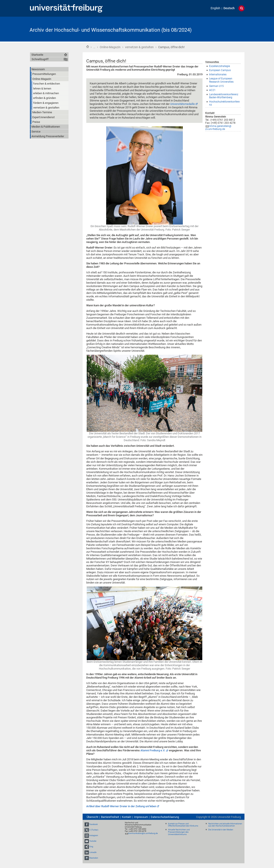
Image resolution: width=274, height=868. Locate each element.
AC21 (212, 90)
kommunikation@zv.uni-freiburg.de (143, 833)
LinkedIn (93, 852)
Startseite (88, 47)
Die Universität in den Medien (221, 830)
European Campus (220, 70)
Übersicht (92, 817)
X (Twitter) (94, 830)
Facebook (94, 824)
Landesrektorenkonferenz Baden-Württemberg (224, 96)
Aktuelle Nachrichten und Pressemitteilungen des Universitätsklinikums (179, 832)
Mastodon (94, 858)
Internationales (218, 74)
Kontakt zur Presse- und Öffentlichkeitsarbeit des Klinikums (183, 825)
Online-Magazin (110, 47)
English (215, 8)
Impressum (141, 817)
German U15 (216, 86)
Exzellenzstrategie (220, 66)
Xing (91, 847)
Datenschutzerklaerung (165, 817)
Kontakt (127, 817)
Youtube (93, 841)
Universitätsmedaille (182, 104)
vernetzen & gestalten (139, 47)
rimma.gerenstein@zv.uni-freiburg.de (218, 128)
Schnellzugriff (40, 59)
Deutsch (229, 8)
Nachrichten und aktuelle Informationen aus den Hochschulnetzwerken (225, 825)
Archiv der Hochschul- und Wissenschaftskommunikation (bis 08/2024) (111, 30)
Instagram (94, 835)
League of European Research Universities (221, 80)
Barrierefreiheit (110, 817)
